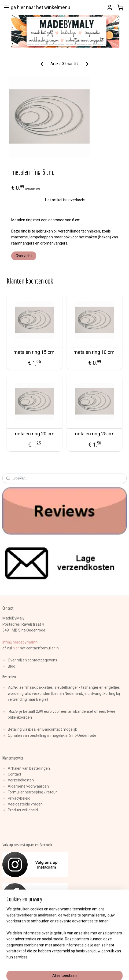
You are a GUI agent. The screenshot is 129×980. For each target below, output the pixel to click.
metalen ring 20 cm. (34, 434)
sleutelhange (66, 687)
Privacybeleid (19, 798)
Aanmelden (17, 938)
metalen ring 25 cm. (95, 434)
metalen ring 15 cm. (34, 352)
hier (16, 648)
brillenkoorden (20, 717)
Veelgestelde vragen (26, 804)
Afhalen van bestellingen (29, 768)
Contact (14, 774)
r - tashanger (88, 687)
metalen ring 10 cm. (95, 352)
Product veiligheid (23, 810)
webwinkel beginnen (85, 961)
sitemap (56, 961)
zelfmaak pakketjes (36, 687)
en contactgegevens (39, 660)
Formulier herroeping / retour (32, 792)
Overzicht (24, 256)
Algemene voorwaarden (28, 786)
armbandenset (81, 711)
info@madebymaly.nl (20, 642)
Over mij (15, 660)
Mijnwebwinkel (64, 970)
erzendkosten (22, 780)
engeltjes (112, 687)
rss (66, 961)
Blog (12, 666)
